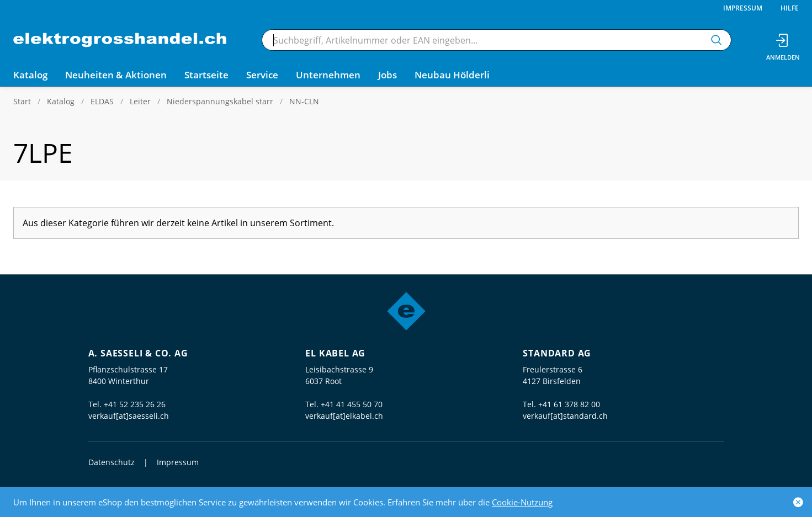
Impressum (743, 8)
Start (22, 101)
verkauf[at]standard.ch (565, 416)
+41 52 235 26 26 (135, 404)
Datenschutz (112, 462)
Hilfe (790, 8)
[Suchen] (717, 40)
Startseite (206, 75)
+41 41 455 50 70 (352, 404)
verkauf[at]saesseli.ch (129, 416)
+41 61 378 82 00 (569, 404)
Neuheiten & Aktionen (116, 75)
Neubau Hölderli (452, 75)
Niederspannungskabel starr (220, 101)
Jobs (388, 75)
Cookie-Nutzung (522, 502)
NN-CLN (304, 101)
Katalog (61, 101)
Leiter (140, 101)
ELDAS (102, 101)
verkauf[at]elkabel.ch (344, 416)
